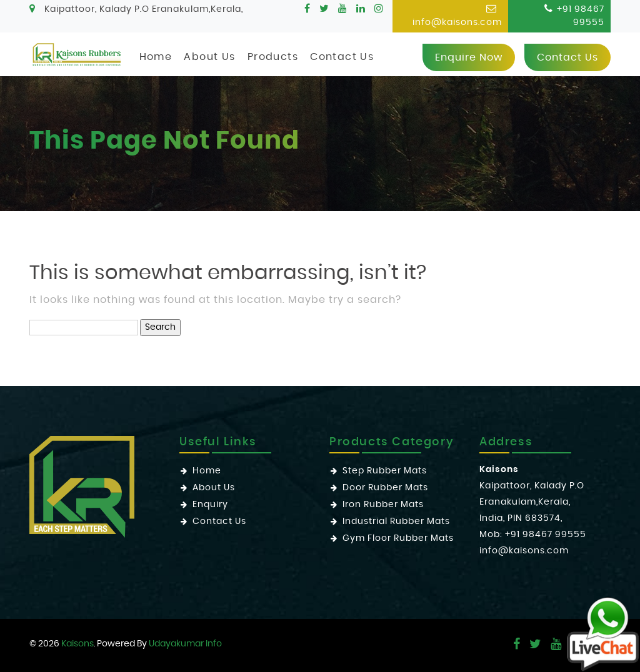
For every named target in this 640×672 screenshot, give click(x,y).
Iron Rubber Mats (383, 505)
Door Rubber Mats (385, 488)
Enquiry (210, 505)
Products (273, 57)
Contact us (567, 57)
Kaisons (77, 644)
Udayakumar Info (185, 644)
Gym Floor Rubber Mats (398, 538)
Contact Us (342, 57)
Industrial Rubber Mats (396, 521)
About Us (209, 57)
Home (156, 57)
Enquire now (469, 57)
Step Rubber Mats (385, 471)
